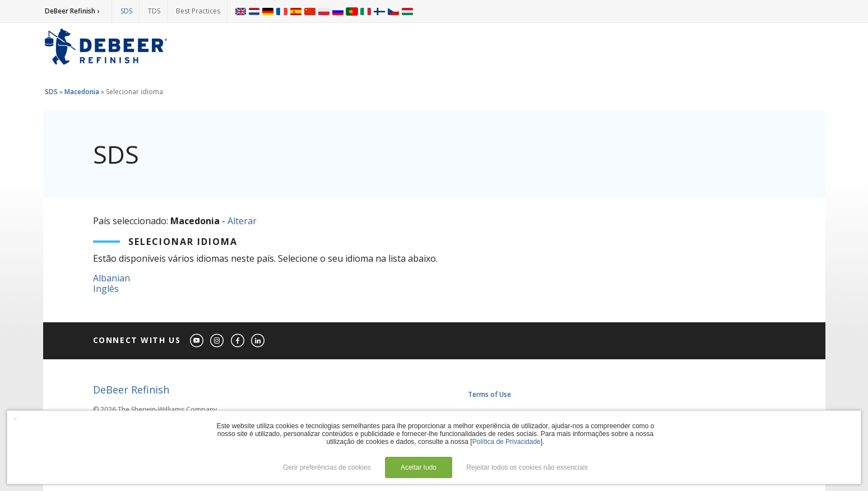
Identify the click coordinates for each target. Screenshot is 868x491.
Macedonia (82, 92)
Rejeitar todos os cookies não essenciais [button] (527, 467)
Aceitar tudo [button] (419, 467)
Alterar (242, 221)
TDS (154, 11)
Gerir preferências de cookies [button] (327, 467)
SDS (126, 11)
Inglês (106, 289)
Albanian (112, 278)
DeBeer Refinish (131, 390)
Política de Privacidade (507, 442)
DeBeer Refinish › (72, 11)
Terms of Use (489, 394)
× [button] (15, 419)
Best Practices (198, 11)
